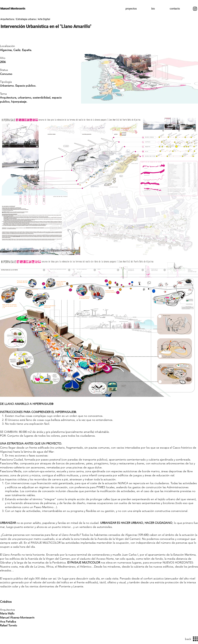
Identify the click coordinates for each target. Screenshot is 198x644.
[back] (187, 639)
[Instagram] (195, 9)
